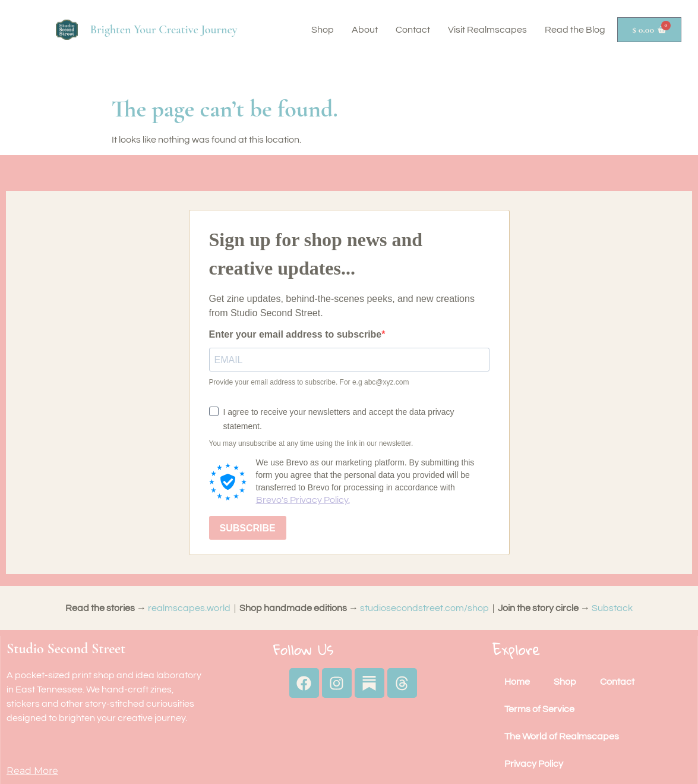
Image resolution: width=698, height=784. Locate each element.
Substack (612, 608)
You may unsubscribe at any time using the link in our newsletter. (311, 443)
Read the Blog (575, 30)
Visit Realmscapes (487, 30)
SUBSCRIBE (248, 528)
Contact (413, 30)
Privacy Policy (534, 764)
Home (517, 682)
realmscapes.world (189, 608)
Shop (323, 30)
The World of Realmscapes (562, 736)
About (365, 30)
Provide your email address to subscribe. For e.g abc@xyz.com (309, 382)
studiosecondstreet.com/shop (424, 608)
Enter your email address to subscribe (296, 335)
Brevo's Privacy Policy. (303, 500)
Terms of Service (539, 709)
